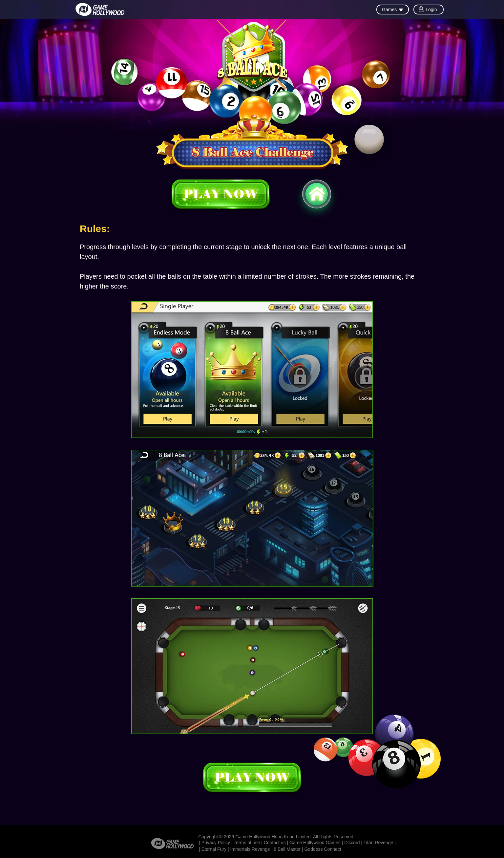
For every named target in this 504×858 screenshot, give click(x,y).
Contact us (275, 843)
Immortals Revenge (250, 849)
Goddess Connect (323, 849)
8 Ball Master (287, 849)
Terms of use (247, 843)
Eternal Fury (214, 849)
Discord (352, 843)
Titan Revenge (378, 843)
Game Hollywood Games (315, 843)
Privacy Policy (216, 843)
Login (431, 10)
